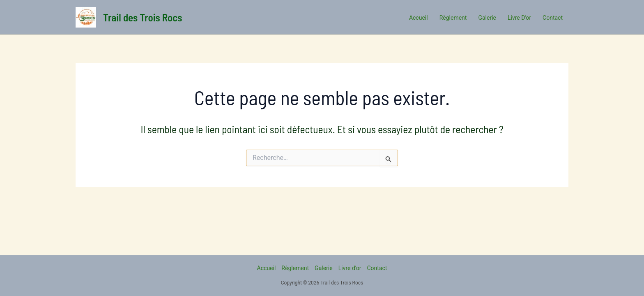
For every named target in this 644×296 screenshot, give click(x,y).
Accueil (267, 268)
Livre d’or (350, 268)
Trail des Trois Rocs (143, 17)
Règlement (295, 268)
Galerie (324, 268)
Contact (377, 268)
